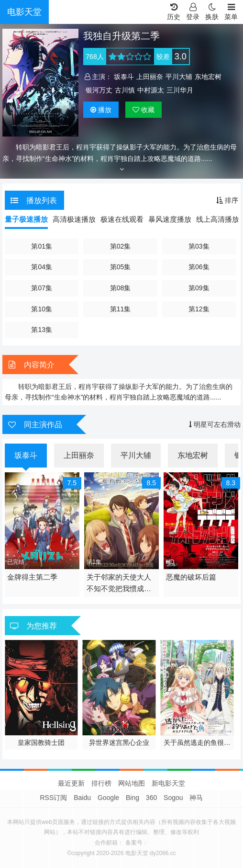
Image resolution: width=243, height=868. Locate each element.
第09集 (199, 288)
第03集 (199, 246)
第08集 (121, 288)
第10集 (42, 309)
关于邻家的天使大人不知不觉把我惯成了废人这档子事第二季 (119, 584)
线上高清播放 (218, 219)
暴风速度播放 (170, 219)
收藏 (144, 110)
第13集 (42, 330)
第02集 (121, 246)
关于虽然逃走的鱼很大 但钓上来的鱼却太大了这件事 (197, 743)
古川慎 (125, 90)
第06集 (199, 267)
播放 (101, 110)
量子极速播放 (26, 219)
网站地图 (132, 783)
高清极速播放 (74, 219)
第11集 (121, 309)
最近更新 (71, 783)
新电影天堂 (168, 783)
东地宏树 (208, 77)
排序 (227, 200)
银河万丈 (99, 90)
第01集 (42, 246)
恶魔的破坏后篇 (191, 577)
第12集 (199, 309)
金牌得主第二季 (32, 577)
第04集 (42, 267)
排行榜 (101, 783)
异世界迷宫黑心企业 (119, 742)
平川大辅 (179, 77)
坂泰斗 (124, 77)
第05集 (121, 267)
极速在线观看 (122, 219)
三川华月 (180, 90)
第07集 (42, 288)
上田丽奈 (150, 77)
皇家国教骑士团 (41, 742)
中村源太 (151, 90)
